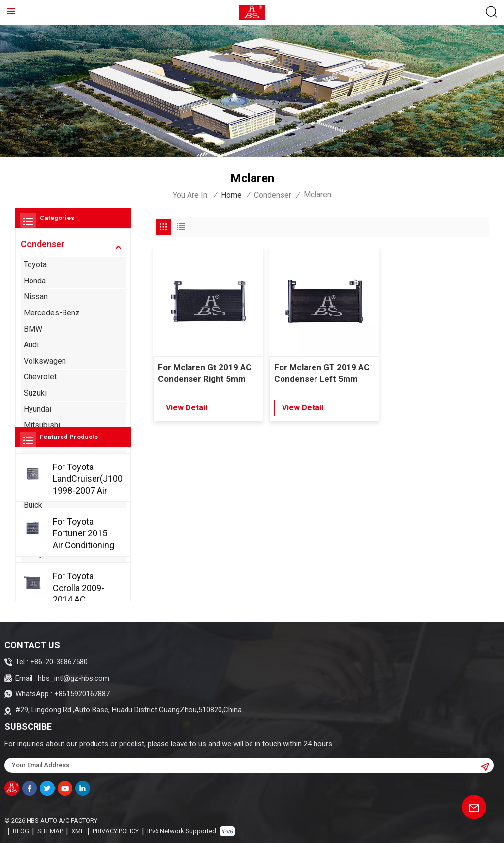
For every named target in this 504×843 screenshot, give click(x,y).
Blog (21, 830)
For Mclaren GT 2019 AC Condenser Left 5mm (320, 371)
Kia (29, 457)
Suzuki (35, 393)
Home (231, 195)
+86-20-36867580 (59, 662)
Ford (31, 441)
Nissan (36, 297)
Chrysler (38, 569)
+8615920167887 (82, 694)
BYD (31, 521)
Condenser (273, 195)
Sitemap (50, 830)
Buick (33, 505)
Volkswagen (45, 361)
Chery (33, 553)
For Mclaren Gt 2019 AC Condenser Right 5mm (205, 371)
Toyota (35, 265)
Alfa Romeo (44, 489)
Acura (33, 473)
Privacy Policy (116, 830)
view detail (187, 406)
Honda (35, 281)
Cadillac (37, 537)
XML (78, 830)
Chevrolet (40, 377)
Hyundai (37, 409)
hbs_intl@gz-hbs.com (74, 678)
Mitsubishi (42, 425)
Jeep (32, 585)
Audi (31, 345)
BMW (33, 328)
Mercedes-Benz (52, 313)
